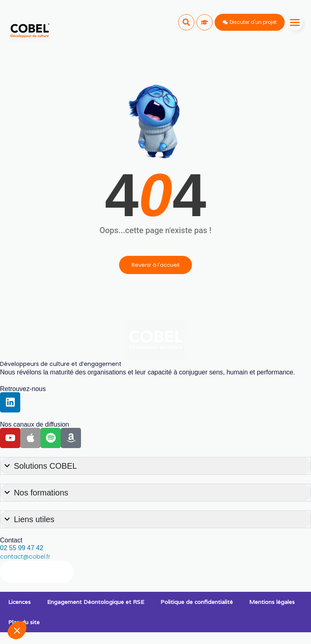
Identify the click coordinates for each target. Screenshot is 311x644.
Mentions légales (272, 602)
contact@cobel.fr (25, 557)
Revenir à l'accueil (155, 265)
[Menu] (295, 22)
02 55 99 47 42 (22, 548)
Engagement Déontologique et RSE (96, 602)
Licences (19, 602)
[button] (186, 22)
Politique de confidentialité (197, 602)
